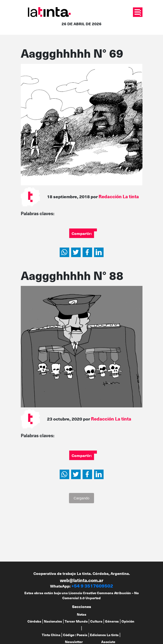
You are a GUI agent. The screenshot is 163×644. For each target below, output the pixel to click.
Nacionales (53, 621)
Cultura (96, 621)
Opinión (128, 621)
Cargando (82, 498)
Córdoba (34, 621)
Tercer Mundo (76, 621)
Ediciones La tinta (104, 635)
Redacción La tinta (119, 196)
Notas (82, 614)
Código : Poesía (75, 635)
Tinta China (51, 635)
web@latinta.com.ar (82, 580)
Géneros (112, 621)
